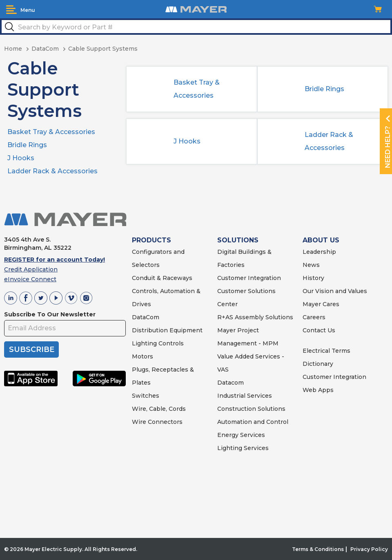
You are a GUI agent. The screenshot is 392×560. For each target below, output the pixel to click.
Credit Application (31, 269)
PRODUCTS (151, 240)
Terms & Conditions (318, 549)
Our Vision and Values (335, 291)
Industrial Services (245, 396)
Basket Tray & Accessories (51, 132)
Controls (170, 343)
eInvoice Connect (30, 279)
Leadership (319, 252)
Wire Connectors (157, 422)
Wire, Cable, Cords (159, 409)
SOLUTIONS (238, 240)
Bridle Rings (27, 145)
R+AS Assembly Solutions (255, 317)
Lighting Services (243, 448)
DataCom (146, 317)
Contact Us (319, 330)
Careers (314, 317)
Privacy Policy (369, 549)
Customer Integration (249, 278)
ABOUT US (321, 240)
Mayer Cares (321, 304)
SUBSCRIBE (32, 349)
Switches (146, 396)
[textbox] (196, 27)
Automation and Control (253, 422)
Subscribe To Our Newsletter (50, 314)
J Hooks (21, 158)
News (311, 265)
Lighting (144, 343)
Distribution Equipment (167, 330)
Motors (143, 356)
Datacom (231, 383)
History (313, 278)
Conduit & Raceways (162, 278)
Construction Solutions (251, 409)
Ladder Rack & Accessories (52, 171)
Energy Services (241, 435)
